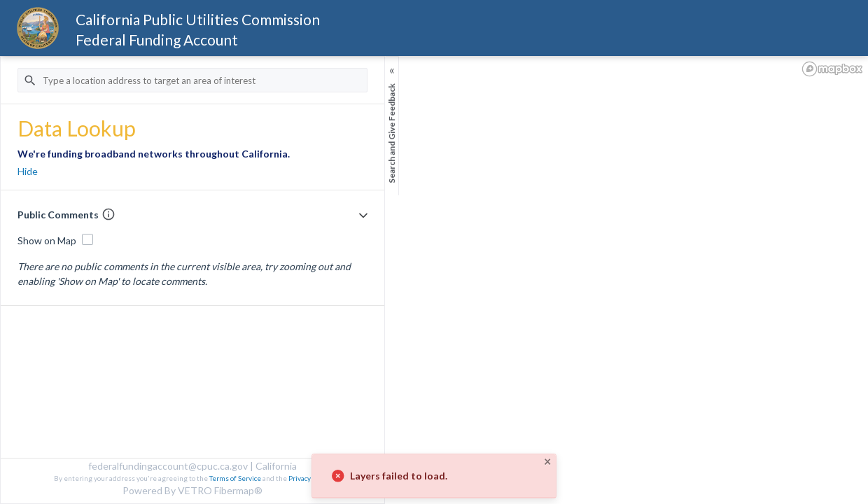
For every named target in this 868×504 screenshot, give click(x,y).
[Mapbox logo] (832, 69)
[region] (434, 280)
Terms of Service (235, 478)
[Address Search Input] (192, 80)
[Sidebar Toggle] (392, 131)
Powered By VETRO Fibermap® (192, 490)
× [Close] (547, 461)
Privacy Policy (309, 478)
